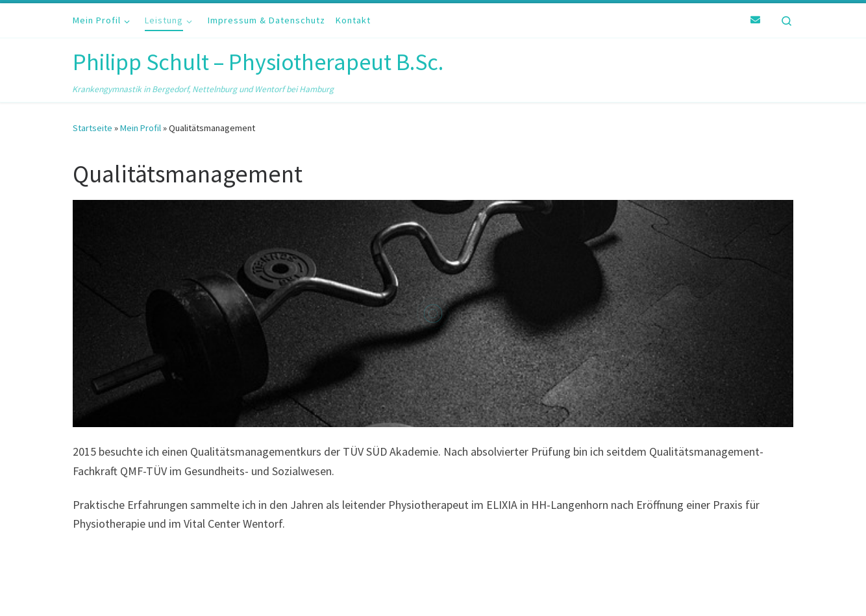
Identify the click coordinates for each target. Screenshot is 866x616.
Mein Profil (141, 128)
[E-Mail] (755, 20)
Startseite (93, 128)
